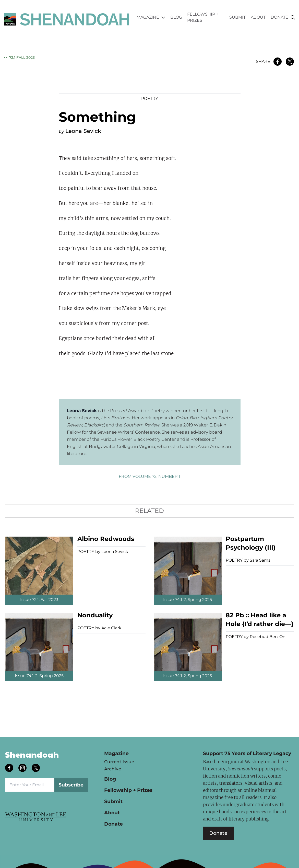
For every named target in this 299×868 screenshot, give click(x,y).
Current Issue (119, 762)
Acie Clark (111, 628)
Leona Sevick (83, 131)
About (258, 17)
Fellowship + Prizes (203, 17)
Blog (176, 17)
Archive (113, 769)
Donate (279, 17)
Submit (237, 17)
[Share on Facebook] (278, 62)
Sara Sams (260, 560)
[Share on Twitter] (290, 62)
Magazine (151, 17)
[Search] (293, 18)
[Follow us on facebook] (10, 768)
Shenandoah (32, 754)
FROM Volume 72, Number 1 (149, 476)
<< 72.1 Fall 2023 (19, 57)
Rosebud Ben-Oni (268, 637)
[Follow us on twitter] (36, 768)
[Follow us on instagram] (23, 768)
